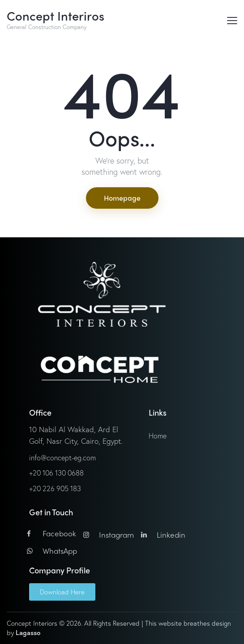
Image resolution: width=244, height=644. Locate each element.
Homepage (122, 198)
